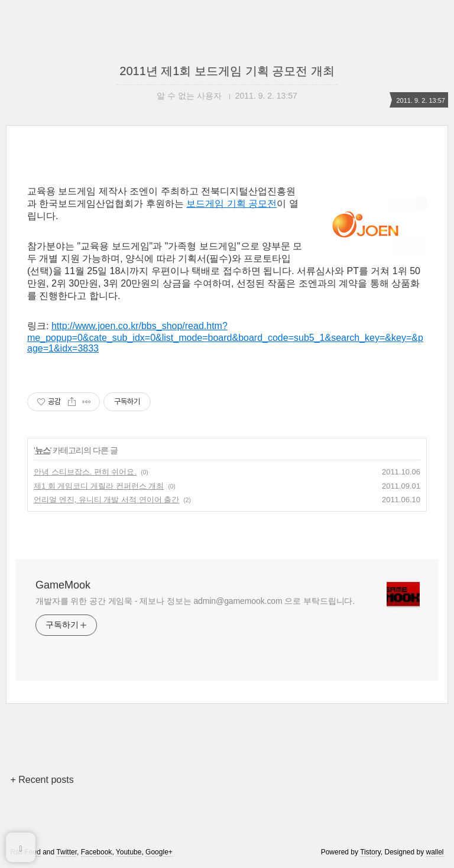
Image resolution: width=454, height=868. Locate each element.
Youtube (129, 852)
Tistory (370, 852)
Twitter (67, 852)
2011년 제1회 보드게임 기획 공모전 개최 (227, 71)
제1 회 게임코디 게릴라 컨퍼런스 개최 (99, 486)
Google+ (159, 852)
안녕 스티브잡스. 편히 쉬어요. (85, 472)
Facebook (97, 852)
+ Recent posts (42, 780)
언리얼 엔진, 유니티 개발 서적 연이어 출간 (106, 500)
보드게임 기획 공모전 (231, 204)
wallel (435, 852)
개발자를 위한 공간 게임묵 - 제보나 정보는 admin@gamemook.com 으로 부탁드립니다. (195, 601)
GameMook (63, 585)
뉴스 (43, 450)
